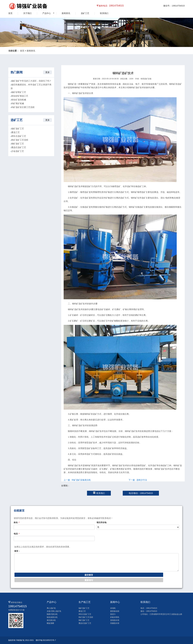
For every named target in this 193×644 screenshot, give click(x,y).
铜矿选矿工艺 (18, 144)
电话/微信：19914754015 (141, 493)
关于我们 (27, 13)
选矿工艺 (85, 13)
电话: (17, 534)
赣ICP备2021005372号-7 (46, 640)
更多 (47, 72)
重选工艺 (16, 132)
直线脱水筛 (115, 620)
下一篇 (138, 480)
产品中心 (47, 13)
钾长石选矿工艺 (19, 136)
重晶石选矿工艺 (19, 147)
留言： (17, 551)
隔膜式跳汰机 (52, 614)
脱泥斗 (113, 614)
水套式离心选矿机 (54, 611)
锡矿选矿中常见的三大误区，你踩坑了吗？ (31, 81)
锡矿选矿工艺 (18, 129)
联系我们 (104, 13)
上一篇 (77, 480)
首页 (10, 13)
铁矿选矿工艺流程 (20, 140)
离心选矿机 (51, 608)
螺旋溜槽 (50, 623)
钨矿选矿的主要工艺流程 (23, 107)
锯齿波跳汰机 (52, 617)
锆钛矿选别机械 (19, 100)
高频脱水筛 (115, 623)
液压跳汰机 (51, 620)
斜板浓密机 (115, 617)
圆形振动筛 (115, 611)
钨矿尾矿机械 (18, 103)
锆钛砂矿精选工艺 (20, 96)
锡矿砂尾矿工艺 (19, 92)
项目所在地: (102, 522)
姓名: (17, 522)
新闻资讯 (66, 13)
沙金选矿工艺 (18, 151)
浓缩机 (113, 608)
